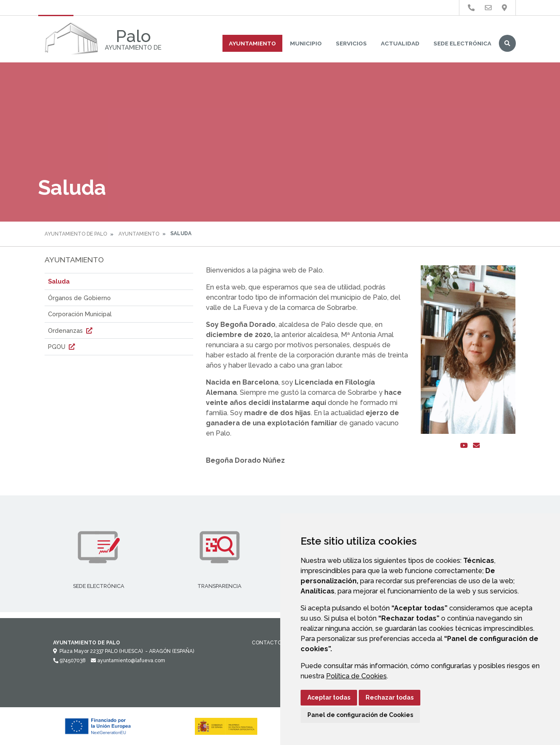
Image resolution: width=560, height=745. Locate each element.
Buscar (507, 43)
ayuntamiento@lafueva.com (128, 661)
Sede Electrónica (462, 43)
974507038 (69, 661)
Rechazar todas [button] (390, 697)
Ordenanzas (71, 330)
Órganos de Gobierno (79, 298)
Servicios (351, 43)
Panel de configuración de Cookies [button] (360, 715)
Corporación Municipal (80, 314)
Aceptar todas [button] (329, 697)
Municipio (306, 43)
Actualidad (400, 43)
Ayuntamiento (252, 43)
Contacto (267, 643)
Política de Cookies (356, 676)
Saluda (59, 281)
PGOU (62, 347)
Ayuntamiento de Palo (76, 234)
